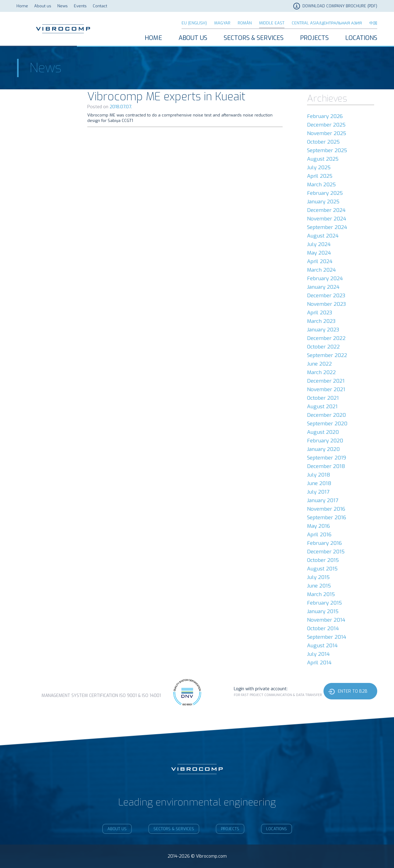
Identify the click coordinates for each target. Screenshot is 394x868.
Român (245, 23)
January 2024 (323, 287)
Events (80, 6)
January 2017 (323, 500)
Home (22, 6)
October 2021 (323, 398)
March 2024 (321, 270)
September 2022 (327, 355)
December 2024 (326, 210)
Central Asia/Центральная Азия (327, 23)
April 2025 (320, 176)
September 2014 (327, 637)
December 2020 (326, 415)
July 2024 (319, 244)
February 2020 (325, 441)
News (63, 6)
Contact (100, 6)
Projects (314, 38)
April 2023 (320, 313)
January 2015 (323, 611)
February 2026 (325, 116)
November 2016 (326, 509)
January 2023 (323, 330)
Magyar (222, 23)
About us (43, 6)
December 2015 (326, 552)
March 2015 (321, 594)
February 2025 (325, 193)
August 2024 (323, 236)
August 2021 (322, 407)
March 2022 (321, 372)
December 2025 (326, 125)
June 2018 (319, 483)
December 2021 (326, 381)
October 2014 (323, 629)
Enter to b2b (353, 691)
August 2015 (322, 569)
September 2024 (327, 227)
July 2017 (318, 492)
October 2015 (323, 560)
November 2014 (326, 620)
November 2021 (326, 389)
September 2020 (327, 424)
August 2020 (323, 432)
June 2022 (319, 364)
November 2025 (327, 133)
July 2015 (318, 577)
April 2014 (319, 663)
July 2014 (318, 654)
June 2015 (319, 586)
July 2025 (319, 168)
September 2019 (327, 458)
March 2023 (321, 321)
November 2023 (326, 304)
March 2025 (321, 185)
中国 (373, 23)
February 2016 (324, 543)
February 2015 (324, 603)
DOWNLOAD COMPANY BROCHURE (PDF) (340, 6)
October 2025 (323, 142)
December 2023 (326, 296)
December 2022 (326, 338)
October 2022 (323, 347)
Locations (361, 38)
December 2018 (326, 466)
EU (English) (194, 23)
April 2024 (320, 261)
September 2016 (327, 518)
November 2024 (327, 219)
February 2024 (325, 279)
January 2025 (323, 202)
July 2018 (319, 475)
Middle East (272, 23)
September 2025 (327, 150)
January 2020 (323, 449)
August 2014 (322, 646)
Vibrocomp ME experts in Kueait (166, 97)
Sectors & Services (254, 38)
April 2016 (319, 535)
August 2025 (323, 159)
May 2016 (318, 526)
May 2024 (319, 253)
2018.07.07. (121, 107)
